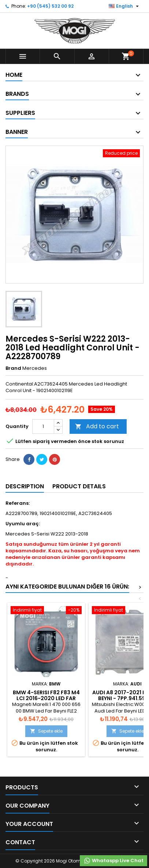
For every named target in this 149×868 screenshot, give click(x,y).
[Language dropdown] (125, 6)
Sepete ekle (46, 731)
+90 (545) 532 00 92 (50, 6)
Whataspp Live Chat (113, 861)
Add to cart (97, 426)
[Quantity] (43, 427)
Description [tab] (25, 486)
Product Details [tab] (79, 486)
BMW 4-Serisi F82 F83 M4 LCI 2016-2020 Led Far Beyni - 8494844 (46, 698)
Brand (13, 368)
